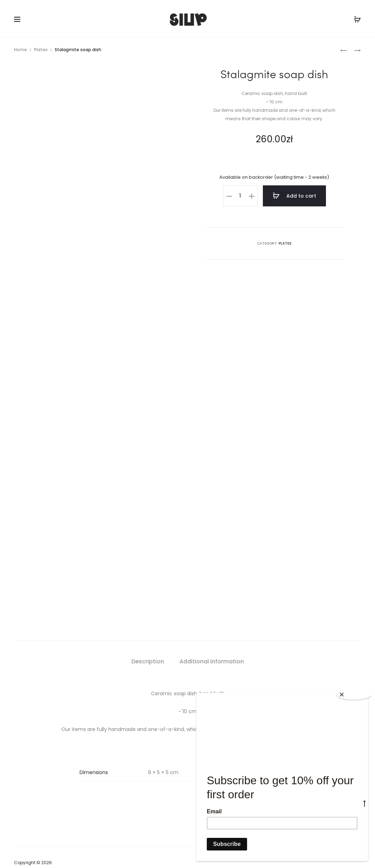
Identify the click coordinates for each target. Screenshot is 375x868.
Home (21, 50)
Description (148, 651)
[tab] (148, 651)
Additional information (212, 651)
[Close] (354, 695)
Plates (41, 50)
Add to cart (294, 196)
